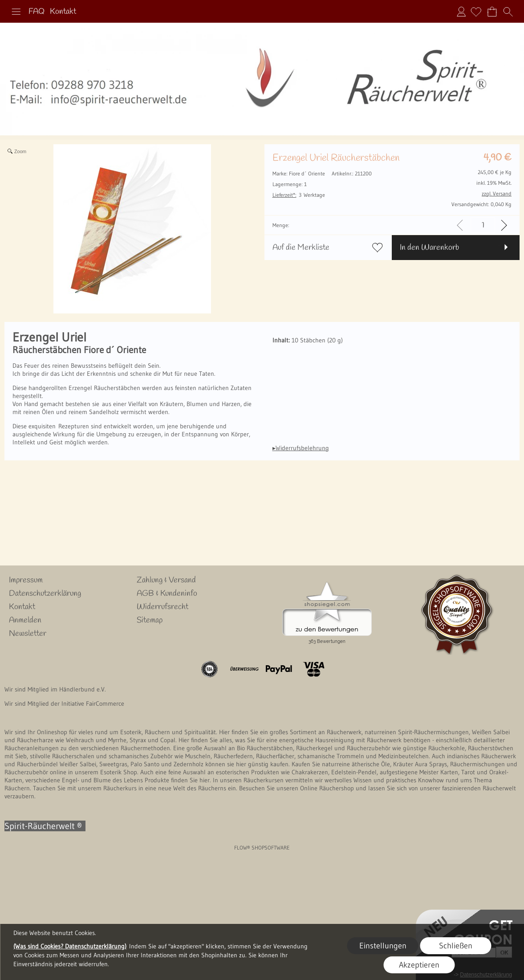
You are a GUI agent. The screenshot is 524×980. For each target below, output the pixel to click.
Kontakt (63, 12)
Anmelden (461, 12)
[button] (16, 12)
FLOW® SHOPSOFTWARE (262, 848)
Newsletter (28, 634)
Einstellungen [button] (383, 946)
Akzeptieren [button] (419, 965)
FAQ (37, 12)
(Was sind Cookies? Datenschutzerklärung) (70, 946)
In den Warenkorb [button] (429, 248)
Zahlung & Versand (166, 580)
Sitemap (150, 620)
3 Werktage (299, 195)
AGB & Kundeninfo (167, 594)
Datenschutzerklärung (45, 594)
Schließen (456, 946)
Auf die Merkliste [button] (301, 248)
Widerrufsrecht (162, 607)
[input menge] (483, 225)
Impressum (26, 580)
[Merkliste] (476, 12)
